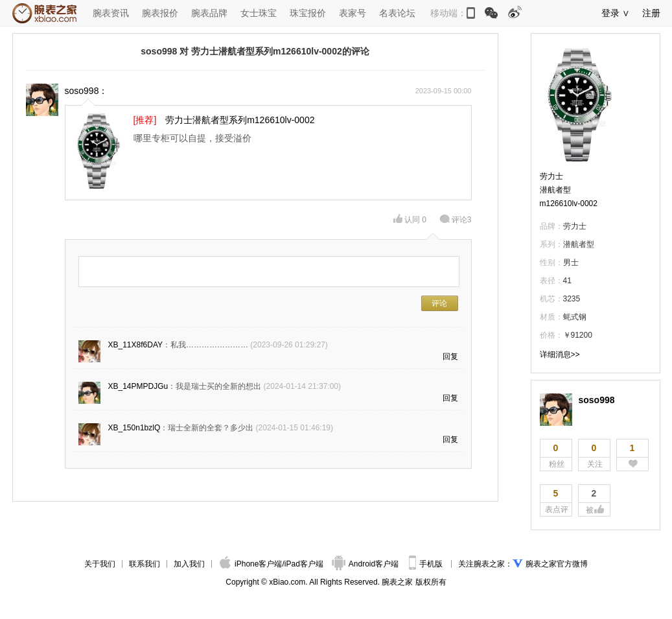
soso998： (87, 91)
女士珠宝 (259, 13)
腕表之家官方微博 (557, 564)
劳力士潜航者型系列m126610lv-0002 (240, 120)
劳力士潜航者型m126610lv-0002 (569, 190)
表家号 (353, 13)
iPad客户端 (304, 564)
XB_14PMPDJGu (138, 386)
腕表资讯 (111, 13)
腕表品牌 (209, 13)
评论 (456, 220)
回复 (450, 356)
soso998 (597, 400)
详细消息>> (560, 355)
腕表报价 (160, 13)
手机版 (427, 564)
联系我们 (145, 564)
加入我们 (189, 564)
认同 (410, 220)
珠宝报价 (308, 13)
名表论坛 (397, 13)
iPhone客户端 (251, 564)
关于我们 (100, 564)
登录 (610, 13)
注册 (651, 13)
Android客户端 (366, 564)
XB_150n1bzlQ (134, 428)
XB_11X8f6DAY (136, 345)
